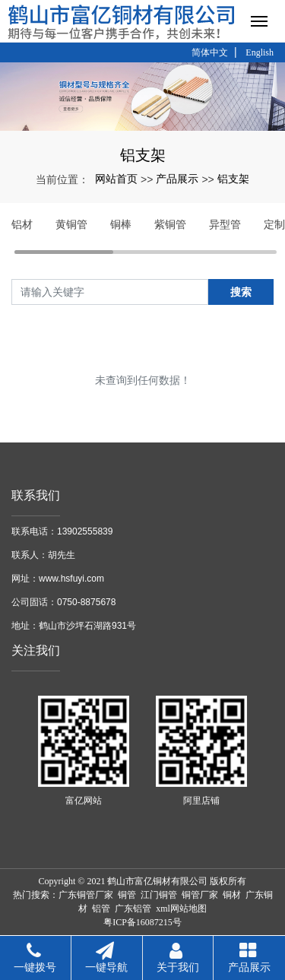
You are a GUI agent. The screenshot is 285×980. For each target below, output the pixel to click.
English (260, 52)
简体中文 (210, 52)
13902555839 (85, 531)
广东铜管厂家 (86, 895)
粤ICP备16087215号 (142, 922)
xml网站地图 (181, 909)
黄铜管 (71, 224)
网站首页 (116, 179)
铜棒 (121, 224)
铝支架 (233, 179)
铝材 (22, 224)
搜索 (241, 292)
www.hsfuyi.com (71, 579)
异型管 (225, 224)
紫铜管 (170, 224)
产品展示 (177, 179)
